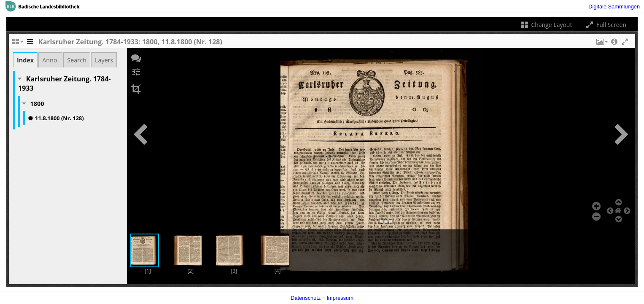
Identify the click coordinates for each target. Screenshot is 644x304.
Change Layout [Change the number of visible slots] (546, 25)
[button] (601, 44)
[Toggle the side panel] (30, 44)
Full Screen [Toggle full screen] (605, 25)
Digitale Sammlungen (614, 7)
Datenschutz (306, 298)
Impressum (340, 298)
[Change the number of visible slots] (17, 44)
